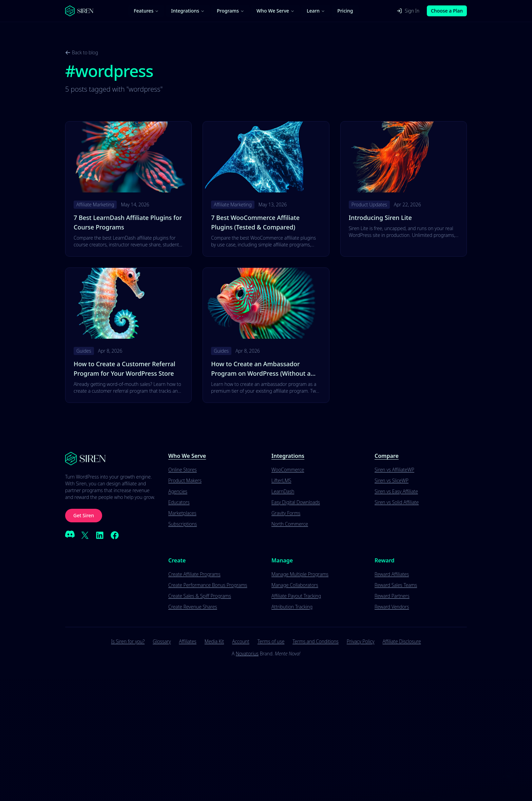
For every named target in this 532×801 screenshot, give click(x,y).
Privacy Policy (361, 641)
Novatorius (247, 654)
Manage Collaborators (295, 585)
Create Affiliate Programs (194, 574)
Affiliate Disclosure (402, 641)
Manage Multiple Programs (300, 574)
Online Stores (183, 470)
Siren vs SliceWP (392, 480)
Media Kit (214, 641)
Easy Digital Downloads (296, 502)
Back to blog (82, 52)
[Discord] (70, 535)
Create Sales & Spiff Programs (200, 596)
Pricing (345, 11)
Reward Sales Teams (396, 585)
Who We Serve (275, 11)
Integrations (188, 11)
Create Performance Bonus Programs (208, 585)
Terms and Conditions (315, 641)
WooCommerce (288, 470)
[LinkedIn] (100, 535)
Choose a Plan (447, 11)
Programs (231, 11)
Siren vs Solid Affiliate (397, 502)
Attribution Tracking (292, 607)
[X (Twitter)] (85, 535)
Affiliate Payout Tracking (296, 596)
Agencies (178, 491)
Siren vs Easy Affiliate (396, 491)
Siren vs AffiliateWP (394, 470)
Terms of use (271, 641)
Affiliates (187, 641)
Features (146, 11)
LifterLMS (281, 480)
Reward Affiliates (392, 574)
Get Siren (84, 515)
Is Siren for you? (128, 641)
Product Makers (185, 480)
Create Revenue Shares (193, 607)
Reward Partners (392, 596)
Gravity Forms (286, 513)
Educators (179, 502)
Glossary (162, 641)
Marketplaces (182, 513)
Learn (316, 11)
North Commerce (290, 524)
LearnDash (283, 491)
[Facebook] (115, 535)
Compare (387, 456)
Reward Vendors (392, 607)
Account (241, 641)
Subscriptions (183, 524)
